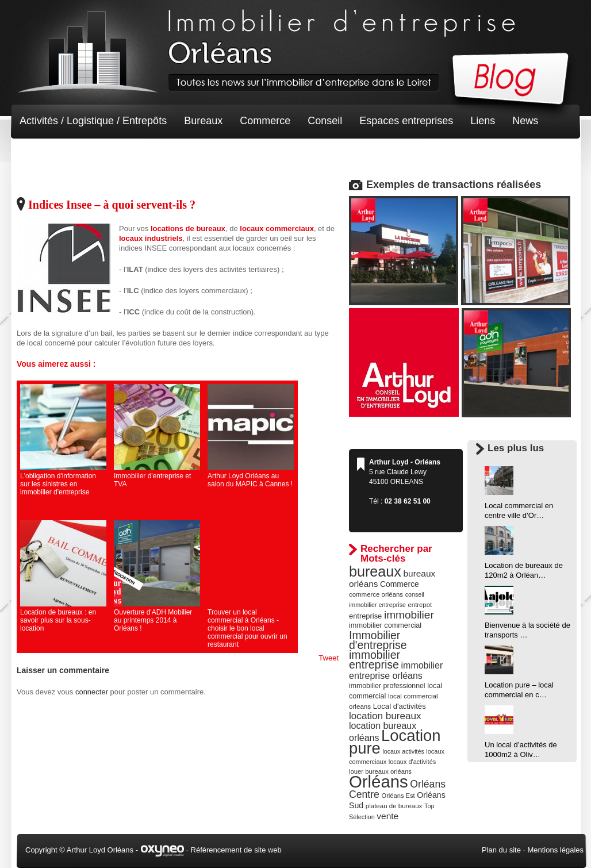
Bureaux (203, 121)
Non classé (45, 155)
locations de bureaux (188, 228)
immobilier (409, 615)
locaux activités (403, 751)
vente (387, 816)
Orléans (379, 781)
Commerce (265, 121)
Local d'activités (400, 706)
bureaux (375, 571)
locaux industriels (151, 238)
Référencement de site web (236, 850)
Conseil (325, 121)
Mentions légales (555, 850)
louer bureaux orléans (380, 771)
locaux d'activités (412, 762)
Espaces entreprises (406, 121)
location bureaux (385, 716)
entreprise (365, 616)
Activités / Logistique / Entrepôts (93, 121)
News (525, 121)
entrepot (420, 605)
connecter (92, 692)
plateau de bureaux (394, 806)
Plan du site (501, 850)
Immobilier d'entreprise (378, 640)
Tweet (329, 658)
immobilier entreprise (375, 660)
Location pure (395, 742)
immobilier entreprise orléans (396, 671)
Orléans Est (398, 796)
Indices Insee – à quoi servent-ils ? (112, 205)
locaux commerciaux (277, 228)
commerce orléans (376, 594)
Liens (483, 121)
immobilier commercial (385, 625)
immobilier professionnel (387, 686)
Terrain (104, 155)
